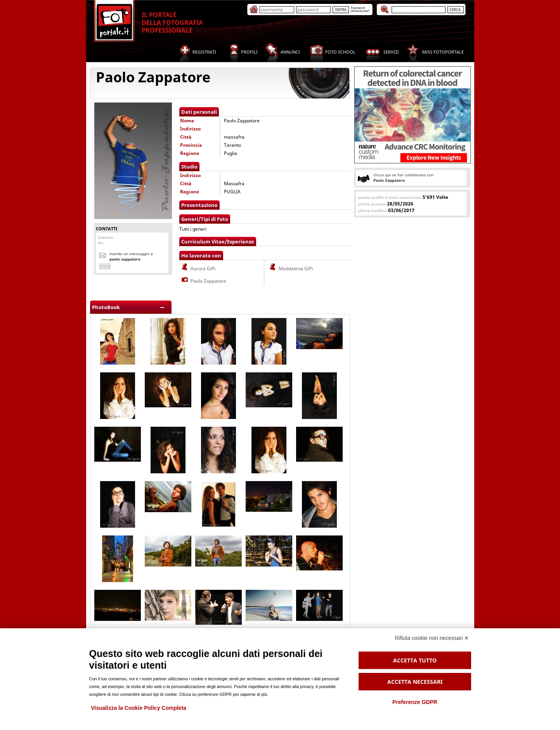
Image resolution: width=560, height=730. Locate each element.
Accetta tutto (415, 660)
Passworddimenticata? (360, 9)
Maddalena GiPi (290, 269)
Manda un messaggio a (131, 256)
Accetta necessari (415, 682)
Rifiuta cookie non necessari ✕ (432, 638)
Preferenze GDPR (415, 702)
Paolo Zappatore (203, 281)
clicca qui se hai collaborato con (403, 177)
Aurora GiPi (198, 269)
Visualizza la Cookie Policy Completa (139, 708)
